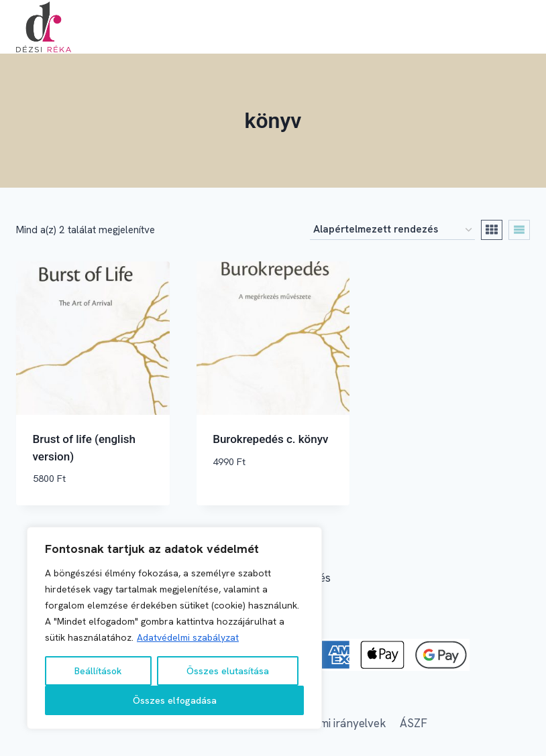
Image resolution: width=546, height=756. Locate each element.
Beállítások (98, 671)
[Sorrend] (392, 230)
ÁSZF (414, 723)
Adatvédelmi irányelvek (327, 723)
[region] (174, 628)
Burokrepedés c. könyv (270, 439)
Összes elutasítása (228, 671)
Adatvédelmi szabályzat (188, 637)
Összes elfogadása (175, 700)
